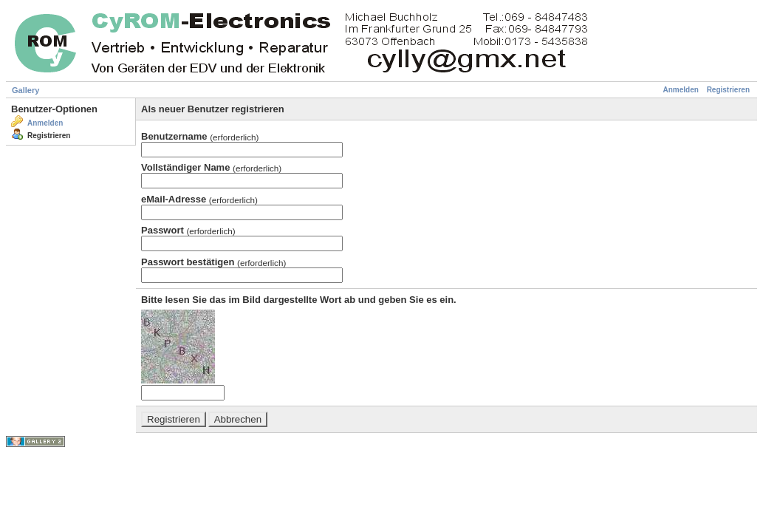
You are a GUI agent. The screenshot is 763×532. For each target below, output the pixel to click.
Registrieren (728, 90)
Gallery (25, 90)
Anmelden (681, 90)
